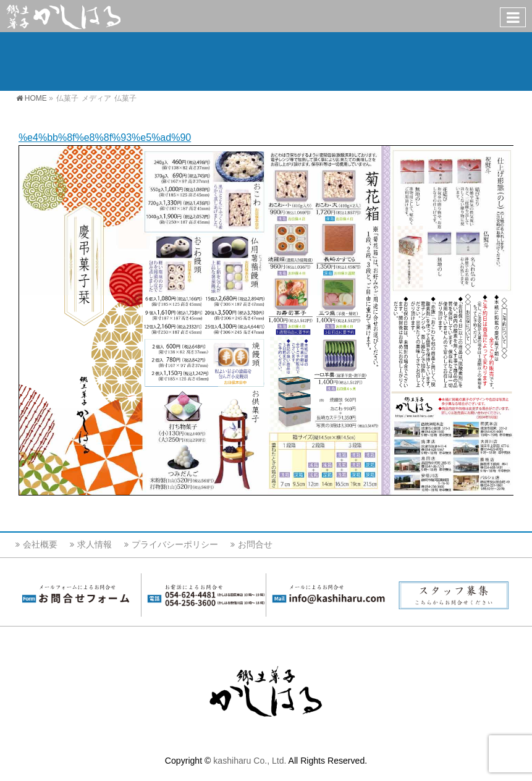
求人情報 (95, 544)
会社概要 (40, 544)
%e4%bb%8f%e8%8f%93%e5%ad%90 (105, 137)
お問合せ (255, 544)
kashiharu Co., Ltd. (250, 761)
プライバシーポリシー (175, 544)
